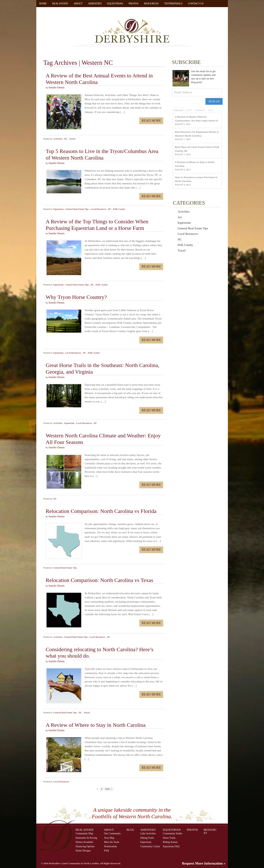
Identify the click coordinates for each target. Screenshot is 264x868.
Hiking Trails (147, 838)
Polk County (119, 209)
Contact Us (196, 3)
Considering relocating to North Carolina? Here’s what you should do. (100, 653)
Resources (151, 3)
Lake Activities (148, 833)
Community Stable (173, 833)
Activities (58, 139)
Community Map (84, 833)
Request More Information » (204, 863)
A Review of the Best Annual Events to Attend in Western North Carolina (99, 79)
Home (43, 3)
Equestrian (115, 3)
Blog (130, 830)
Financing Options (85, 846)
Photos (134, 3)
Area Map (109, 838)
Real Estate (60, 3)
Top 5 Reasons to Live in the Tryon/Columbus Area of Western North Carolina (102, 155)
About (78, 3)
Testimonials (173, 3)
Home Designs (83, 851)
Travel (72, 139)
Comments (200, 110)
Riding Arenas (170, 842)
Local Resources (98, 209)
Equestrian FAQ (171, 846)
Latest (188, 110)
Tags (210, 110)
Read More (151, 121)
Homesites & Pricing (86, 838)
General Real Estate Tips (77, 209)
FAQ (106, 851)
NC (66, 139)
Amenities (95, 3)
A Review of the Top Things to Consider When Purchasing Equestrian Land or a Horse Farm (97, 225)
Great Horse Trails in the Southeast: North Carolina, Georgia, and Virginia (103, 368)
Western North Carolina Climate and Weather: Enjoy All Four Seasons (103, 439)
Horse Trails (169, 838)
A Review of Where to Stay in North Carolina (96, 725)
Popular (178, 110)
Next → (109, 789)
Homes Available (84, 842)
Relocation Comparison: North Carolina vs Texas (100, 580)
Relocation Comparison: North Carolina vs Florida (101, 511)
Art (180, 217)
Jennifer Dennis (57, 88)
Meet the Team (112, 842)
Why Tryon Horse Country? (76, 297)
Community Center (150, 846)
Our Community (112, 833)
